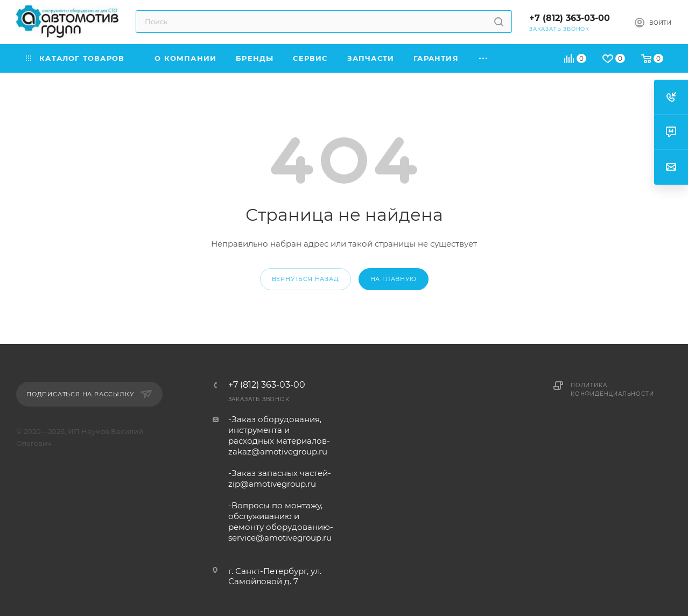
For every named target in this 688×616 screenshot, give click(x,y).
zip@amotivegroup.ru (272, 484)
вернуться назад (306, 279)
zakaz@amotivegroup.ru (278, 451)
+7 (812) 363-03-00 (570, 18)
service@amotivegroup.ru (280, 538)
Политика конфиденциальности (612, 390)
